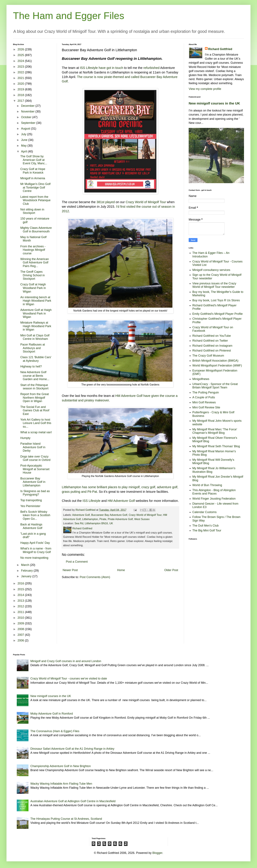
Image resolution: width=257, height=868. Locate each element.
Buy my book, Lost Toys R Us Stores (216, 300)
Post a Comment (77, 562)
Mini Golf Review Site (206, 407)
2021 (21, 78)
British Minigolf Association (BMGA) (215, 361)
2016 (21, 583)
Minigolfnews (201, 379)
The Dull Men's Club (206, 526)
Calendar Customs (205, 512)
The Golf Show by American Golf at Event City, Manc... (34, 160)
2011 (21, 612)
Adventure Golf (81, 515)
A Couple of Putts (204, 397)
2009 (21, 623)
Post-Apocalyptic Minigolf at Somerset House (35, 469)
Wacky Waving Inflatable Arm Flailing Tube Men (61, 784)
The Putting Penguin (206, 392)
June (25, 140)
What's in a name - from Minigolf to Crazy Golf (36, 550)
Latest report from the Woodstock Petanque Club (35, 200)
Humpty (25, 438)
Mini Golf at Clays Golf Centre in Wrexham (35, 337)
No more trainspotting (34, 558)
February (27, 571)
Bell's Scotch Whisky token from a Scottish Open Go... (35, 515)
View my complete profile (205, 89)
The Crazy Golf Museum (208, 356)
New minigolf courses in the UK (214, 103)
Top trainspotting (31, 500)
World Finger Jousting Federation (214, 499)
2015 (21, 589)
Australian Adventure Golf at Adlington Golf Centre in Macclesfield (73, 801)
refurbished (151, 68)
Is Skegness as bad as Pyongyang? (35, 493)
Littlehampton (90, 519)
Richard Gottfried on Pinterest (212, 351)
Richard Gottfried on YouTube (212, 336)
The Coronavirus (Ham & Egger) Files (55, 731)
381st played (106, 202)
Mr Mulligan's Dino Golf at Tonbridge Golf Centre (35, 187)
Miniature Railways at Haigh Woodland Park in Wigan (36, 326)
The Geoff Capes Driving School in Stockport (33, 275)
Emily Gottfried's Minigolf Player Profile (218, 314)
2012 (21, 606)
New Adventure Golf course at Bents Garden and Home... (35, 376)
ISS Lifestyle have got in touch (101, 68)
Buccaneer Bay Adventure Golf (109, 515)
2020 (21, 84)
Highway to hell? (31, 366)
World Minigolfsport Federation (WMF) (217, 365)
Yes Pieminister (30, 506)
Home (121, 570)
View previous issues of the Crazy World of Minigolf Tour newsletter (214, 285)
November (28, 111)
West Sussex (142, 519)
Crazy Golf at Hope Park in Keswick (33, 171)
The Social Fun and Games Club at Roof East (35, 410)
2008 (21, 629)
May (24, 146)
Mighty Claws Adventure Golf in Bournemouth (36, 230)
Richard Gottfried (220, 49)
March (25, 565)
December (28, 106)
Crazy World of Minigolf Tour (146, 202)
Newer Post (70, 570)
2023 (21, 67)
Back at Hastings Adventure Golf (31, 526)
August (26, 129)
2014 (21, 595)
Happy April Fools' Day (35, 543)
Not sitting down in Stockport (32, 211)
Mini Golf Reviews (204, 402)
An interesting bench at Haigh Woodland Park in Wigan (36, 301)
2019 (21, 89)
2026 (21, 49)
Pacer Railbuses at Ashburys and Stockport (33, 348)
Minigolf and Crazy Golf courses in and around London (66, 661)
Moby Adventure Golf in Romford (52, 714)
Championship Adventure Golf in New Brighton (61, 766)
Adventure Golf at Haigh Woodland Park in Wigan (36, 313)
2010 (21, 618)
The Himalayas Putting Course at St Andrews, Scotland (66, 819)
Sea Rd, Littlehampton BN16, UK (94, 523)
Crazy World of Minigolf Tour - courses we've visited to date (69, 679)
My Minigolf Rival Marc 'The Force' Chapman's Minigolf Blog (215, 431)
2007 (21, 635)
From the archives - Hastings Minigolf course (33, 250)
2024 (21, 61)
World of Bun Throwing (207, 485)
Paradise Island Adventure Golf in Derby (33, 447)
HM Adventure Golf (121, 501)
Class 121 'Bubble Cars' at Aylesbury (36, 359)
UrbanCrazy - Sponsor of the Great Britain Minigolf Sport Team (215, 386)
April (24, 151)
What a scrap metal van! (36, 432)
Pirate (103, 519)
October (27, 117)
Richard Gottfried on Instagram (212, 346)
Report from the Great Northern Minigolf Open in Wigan (35, 398)
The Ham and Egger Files (69, 16)
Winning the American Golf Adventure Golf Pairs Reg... (35, 263)
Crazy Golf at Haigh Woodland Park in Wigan (33, 288)
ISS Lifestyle (92, 501)
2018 (21, 95)
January (27, 576)
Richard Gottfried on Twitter (210, 341)
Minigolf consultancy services (211, 270)
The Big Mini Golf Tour (207, 530)
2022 (21, 72)
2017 (21, 101)
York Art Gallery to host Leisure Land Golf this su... (36, 423)
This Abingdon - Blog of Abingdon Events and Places (214, 492)
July (24, 134)
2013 (21, 601)
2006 (21, 640)
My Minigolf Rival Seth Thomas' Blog (216, 446)
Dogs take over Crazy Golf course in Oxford (35, 458)
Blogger (157, 853)
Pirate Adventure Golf (120, 519)
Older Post (171, 570)
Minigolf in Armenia (33, 178)
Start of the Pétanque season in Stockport (34, 387)
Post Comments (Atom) (95, 577)
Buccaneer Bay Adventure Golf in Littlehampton (33, 482)
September (29, 123)
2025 (21, 55)
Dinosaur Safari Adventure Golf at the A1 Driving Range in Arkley (72, 749)
